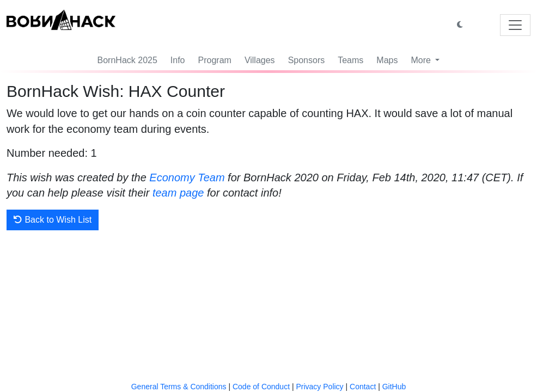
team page (178, 193)
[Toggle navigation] (515, 25)
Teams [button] (350, 60)
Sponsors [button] (307, 60)
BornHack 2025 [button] (127, 60)
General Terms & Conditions (179, 387)
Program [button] (215, 60)
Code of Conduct (261, 387)
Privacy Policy (319, 387)
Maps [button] (387, 60)
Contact (363, 387)
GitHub (394, 387)
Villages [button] (260, 60)
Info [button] (178, 60)
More (422, 60)
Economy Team (187, 177)
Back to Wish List (53, 220)
